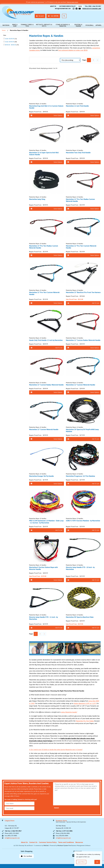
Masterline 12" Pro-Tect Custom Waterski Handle (81, 247)
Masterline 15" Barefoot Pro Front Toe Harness (83, 292)
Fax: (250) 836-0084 (62, 836)
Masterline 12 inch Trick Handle (77, 106)
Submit (56, 808)
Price (5, 35)
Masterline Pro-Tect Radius (85, 721)
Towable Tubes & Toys (27, 25)
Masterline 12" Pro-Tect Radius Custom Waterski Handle (80, 200)
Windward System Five (64, 845)
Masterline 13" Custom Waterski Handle (44, 429)
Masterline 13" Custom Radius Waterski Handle (46, 385)
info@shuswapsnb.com (63, 9)
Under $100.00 (10, 39)
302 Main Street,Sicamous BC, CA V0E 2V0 (71, 824)
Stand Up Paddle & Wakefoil (63, 25)
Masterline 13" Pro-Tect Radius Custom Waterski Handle (44, 247)
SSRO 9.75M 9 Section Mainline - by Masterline (83, 521)
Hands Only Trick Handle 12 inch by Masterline (46, 340)
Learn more (81, 862)
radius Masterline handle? (69, 712)
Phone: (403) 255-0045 (12, 833)
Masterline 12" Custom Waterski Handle (81, 385)
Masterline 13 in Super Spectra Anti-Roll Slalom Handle (44, 154)
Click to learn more (72, 2)
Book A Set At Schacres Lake (92, 9)
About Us (53, 6)
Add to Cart (83, 303)
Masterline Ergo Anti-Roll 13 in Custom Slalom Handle (46, 107)
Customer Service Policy (67, 6)
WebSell (46, 845)
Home (4, 30)
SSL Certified (26, 856)
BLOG (80, 6)
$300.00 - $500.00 (11, 45)
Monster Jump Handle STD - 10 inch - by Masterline (80, 568)
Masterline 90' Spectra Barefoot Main (80, 617)
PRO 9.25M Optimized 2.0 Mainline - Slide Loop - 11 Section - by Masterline (46, 522)
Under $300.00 (10, 42)
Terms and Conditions (66, 842)
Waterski (6, 25)
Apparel (99, 25)
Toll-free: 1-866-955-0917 (93, 6)
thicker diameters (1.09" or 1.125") (85, 703)
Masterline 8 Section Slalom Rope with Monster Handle (43, 568)
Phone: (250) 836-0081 (63, 833)
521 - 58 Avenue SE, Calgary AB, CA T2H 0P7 (12, 824)
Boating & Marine (78, 25)
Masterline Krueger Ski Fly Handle (41, 476)
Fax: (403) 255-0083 (11, 836)
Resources (79, 842)
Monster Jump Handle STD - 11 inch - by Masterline (43, 618)
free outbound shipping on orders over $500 (73, 50)
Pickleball (90, 25)
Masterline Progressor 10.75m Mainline (80, 476)
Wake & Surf (15, 25)
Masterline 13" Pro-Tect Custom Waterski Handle (44, 293)
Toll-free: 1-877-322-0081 (64, 831)
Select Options (46, 115)
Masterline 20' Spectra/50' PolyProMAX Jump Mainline (82, 430)
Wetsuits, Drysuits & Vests (44, 25)
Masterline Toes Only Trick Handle (78, 153)
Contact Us (33, 842)
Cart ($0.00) (53, 16)
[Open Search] (64, 16)
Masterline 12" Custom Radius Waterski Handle (83, 340)
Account (40, 16)
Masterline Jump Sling (37, 199)
